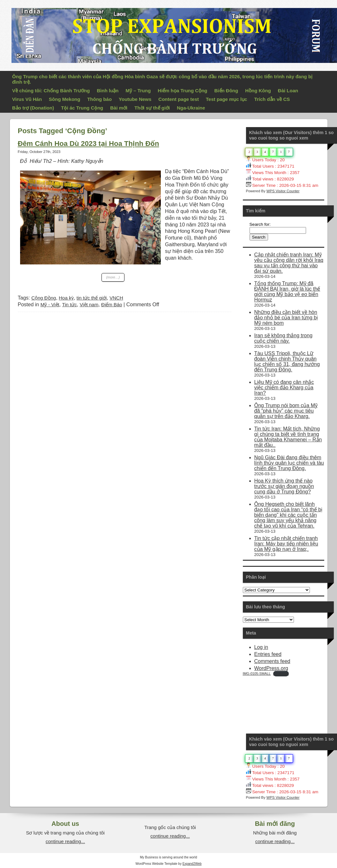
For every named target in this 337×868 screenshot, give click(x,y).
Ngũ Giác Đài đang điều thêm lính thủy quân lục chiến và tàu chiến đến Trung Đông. (289, 463)
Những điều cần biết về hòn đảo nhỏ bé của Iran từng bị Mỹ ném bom (286, 318)
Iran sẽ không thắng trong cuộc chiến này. (284, 338)
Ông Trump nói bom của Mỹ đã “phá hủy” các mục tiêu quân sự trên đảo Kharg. (286, 411)
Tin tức (70, 305)
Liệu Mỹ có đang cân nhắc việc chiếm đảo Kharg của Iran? (284, 388)
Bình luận (108, 91)
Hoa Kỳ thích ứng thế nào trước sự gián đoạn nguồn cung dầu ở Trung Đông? (284, 486)
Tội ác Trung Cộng (82, 108)
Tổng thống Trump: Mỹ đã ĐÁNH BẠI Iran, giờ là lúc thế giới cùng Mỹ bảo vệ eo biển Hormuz (287, 292)
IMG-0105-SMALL (257, 674)
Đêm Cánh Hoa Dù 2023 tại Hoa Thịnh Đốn (89, 144)
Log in (261, 647)
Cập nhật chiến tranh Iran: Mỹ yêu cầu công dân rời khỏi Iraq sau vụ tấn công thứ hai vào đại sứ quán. (289, 263)
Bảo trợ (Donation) (33, 108)
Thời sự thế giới (152, 108)
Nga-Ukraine (191, 108)
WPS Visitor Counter (283, 191)
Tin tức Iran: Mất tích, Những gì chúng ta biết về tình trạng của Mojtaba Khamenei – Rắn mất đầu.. (288, 437)
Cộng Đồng (44, 298)
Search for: (260, 224)
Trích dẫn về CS (272, 99)
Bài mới (119, 108)
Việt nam (89, 305)
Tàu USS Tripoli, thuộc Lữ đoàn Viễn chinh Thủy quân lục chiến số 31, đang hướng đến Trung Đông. (287, 362)
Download (281, 674)
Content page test (179, 99)
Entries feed (268, 654)
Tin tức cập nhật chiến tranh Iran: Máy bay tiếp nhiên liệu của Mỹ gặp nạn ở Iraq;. (286, 544)
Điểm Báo (112, 305)
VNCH (116, 298)
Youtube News (135, 99)
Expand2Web (192, 864)
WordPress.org (271, 668)
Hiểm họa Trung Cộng (182, 91)
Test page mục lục (226, 99)
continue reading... (65, 841)
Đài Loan (288, 91)
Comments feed (272, 661)
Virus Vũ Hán (27, 99)
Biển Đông (226, 91)
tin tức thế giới (92, 298)
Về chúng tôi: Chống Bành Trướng (51, 91)
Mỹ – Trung (138, 91)
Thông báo (99, 99)
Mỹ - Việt (50, 305)
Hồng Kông (258, 91)
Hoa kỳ (66, 298)
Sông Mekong (64, 99)
